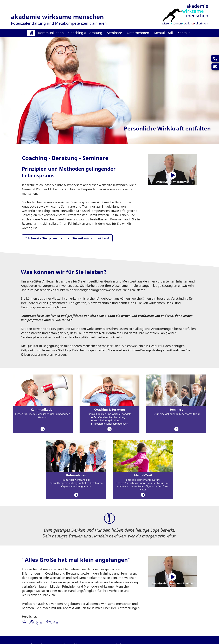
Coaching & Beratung (85, 33)
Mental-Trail (163, 33)
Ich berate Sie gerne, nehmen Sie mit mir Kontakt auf (67, 238)
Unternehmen (138, 33)
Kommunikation (51, 33)
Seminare (114, 33)
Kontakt (184, 33)
